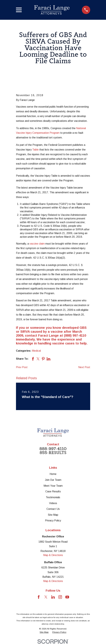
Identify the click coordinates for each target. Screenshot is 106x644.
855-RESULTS (53, 453)
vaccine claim (37, 244)
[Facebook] (39, 597)
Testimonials (53, 497)
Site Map (53, 515)
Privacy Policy (53, 521)
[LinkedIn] (53, 597)
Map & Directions (53, 555)
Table (35, 150)
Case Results (53, 491)
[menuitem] (44, 632)
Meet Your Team (53, 486)
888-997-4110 (53, 449)
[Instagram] (60, 597)
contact (31, 335)
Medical (36, 351)
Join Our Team (53, 480)
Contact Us (53, 509)
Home (53, 474)
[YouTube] (67, 597)
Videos (53, 503)
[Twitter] (46, 597)
